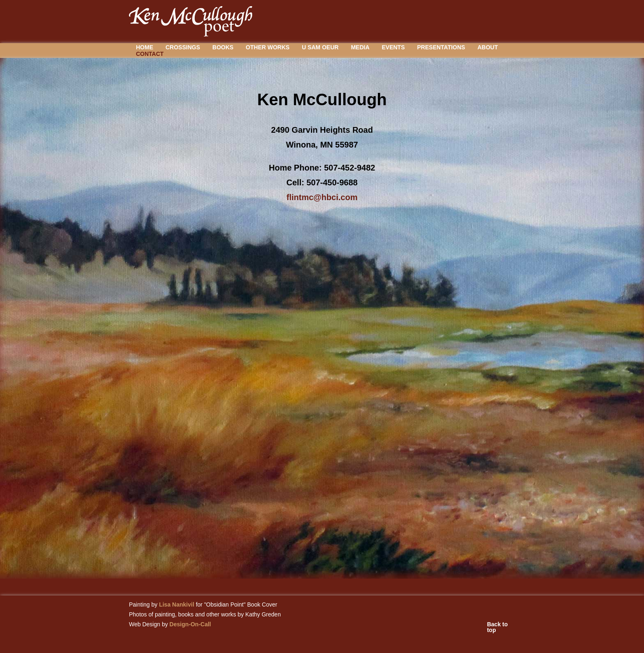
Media (360, 47)
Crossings (183, 47)
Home (145, 47)
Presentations (441, 47)
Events (393, 47)
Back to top (498, 627)
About (488, 47)
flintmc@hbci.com (322, 197)
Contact (150, 54)
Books (223, 47)
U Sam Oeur (320, 47)
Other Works (268, 47)
